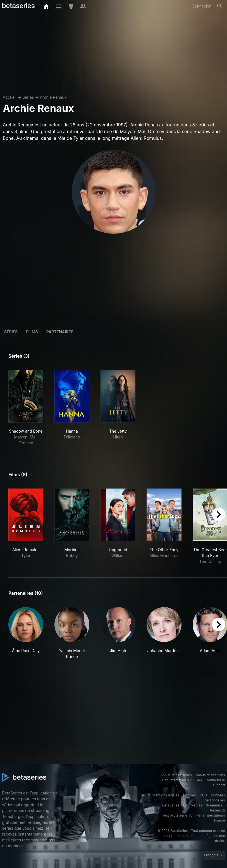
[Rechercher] (220, 6)
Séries (28, 97)
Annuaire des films (210, 775)
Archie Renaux (53, 97)
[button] (26, 633)
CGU (203, 795)
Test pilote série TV (177, 815)
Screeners (214, 805)
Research (218, 810)
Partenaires (60, 332)
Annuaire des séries (176, 775)
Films (32, 332)
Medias (196, 805)
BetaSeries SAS (175, 805)
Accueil (10, 97)
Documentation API (177, 780)
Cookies (189, 795)
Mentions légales (166, 795)
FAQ (199, 780)
